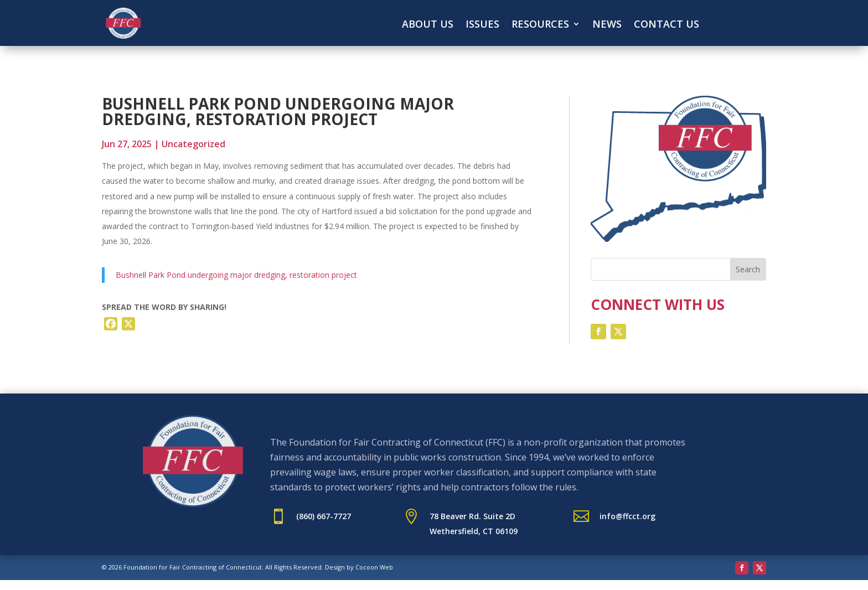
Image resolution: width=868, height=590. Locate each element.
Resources (540, 25)
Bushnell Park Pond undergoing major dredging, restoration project (236, 275)
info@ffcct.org (627, 516)
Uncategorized (193, 144)
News (607, 25)
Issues (482, 25)
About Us (428, 25)
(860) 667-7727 (324, 516)
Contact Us (666, 25)
